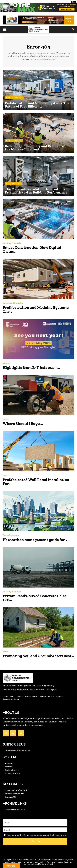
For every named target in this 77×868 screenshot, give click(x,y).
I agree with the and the (35, 835)
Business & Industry (14, 98)
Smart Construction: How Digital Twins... (32, 249)
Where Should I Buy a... (23, 424)
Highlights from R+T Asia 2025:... (31, 368)
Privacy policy (60, 835)
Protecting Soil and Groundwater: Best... (38, 656)
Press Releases (11, 535)
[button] (5, 30)
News (6, 419)
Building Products (13, 184)
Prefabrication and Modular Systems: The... (36, 309)
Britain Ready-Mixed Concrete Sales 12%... (35, 598)
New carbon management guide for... (35, 540)
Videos (6, 363)
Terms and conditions (34, 835)
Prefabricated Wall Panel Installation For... (36, 482)
